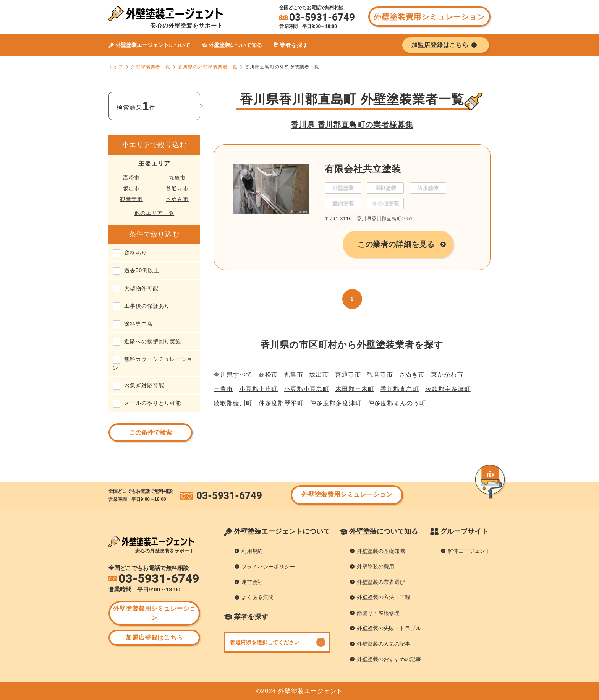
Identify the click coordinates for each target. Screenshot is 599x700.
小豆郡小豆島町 (307, 389)
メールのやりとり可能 (153, 403)
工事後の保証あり (147, 306)
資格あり (136, 253)
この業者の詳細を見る (396, 244)
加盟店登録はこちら (154, 637)
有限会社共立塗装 (363, 169)
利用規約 (252, 551)
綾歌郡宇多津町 (448, 389)
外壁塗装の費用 (376, 567)
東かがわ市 (447, 374)
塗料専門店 (138, 324)
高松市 (132, 178)
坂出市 (132, 188)
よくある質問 (257, 597)
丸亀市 (177, 178)
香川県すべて (233, 374)
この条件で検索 (151, 433)
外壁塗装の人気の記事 (384, 644)
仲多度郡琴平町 (281, 403)
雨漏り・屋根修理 (378, 613)
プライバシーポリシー (268, 567)
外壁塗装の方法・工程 (384, 597)
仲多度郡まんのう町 (397, 403)
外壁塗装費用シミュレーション (429, 17)
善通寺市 (177, 188)
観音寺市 (131, 199)
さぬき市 (177, 199)
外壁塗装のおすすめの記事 (389, 659)
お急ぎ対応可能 (144, 385)
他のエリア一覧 (155, 213)
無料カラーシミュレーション (153, 363)
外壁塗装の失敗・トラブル (389, 628)
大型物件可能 (141, 288)
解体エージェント (469, 551)
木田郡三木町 (355, 389)
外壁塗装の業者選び (381, 582)
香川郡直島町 (400, 389)
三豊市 (223, 389)
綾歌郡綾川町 (233, 403)
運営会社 (252, 582)
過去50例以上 (142, 270)
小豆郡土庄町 (259, 389)
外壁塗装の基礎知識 (381, 551)
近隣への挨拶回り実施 (153, 341)
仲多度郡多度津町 (336, 403)
